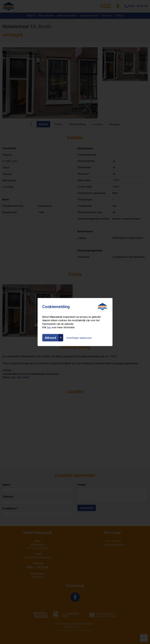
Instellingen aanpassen (79, 338)
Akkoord (50, 338)
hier (49, 327)
